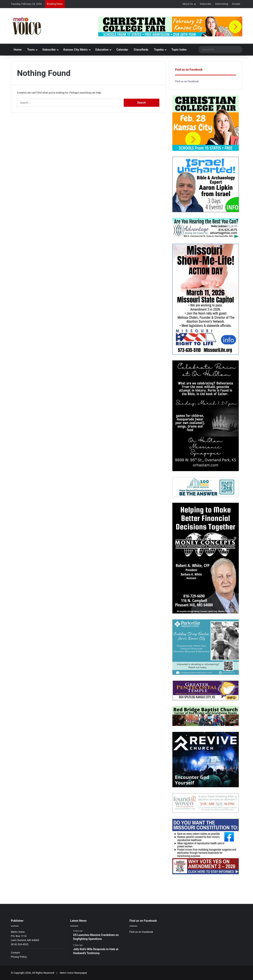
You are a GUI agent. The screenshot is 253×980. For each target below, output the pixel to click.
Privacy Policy (19, 957)
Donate (236, 4)
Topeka (159, 50)
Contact (15, 953)
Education (102, 50)
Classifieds (141, 50)
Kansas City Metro (76, 50)
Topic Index (179, 50)
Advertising (221, 4)
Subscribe (205, 4)
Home (18, 50)
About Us (188, 4)
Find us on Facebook (187, 81)
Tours (31, 50)
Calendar (122, 50)
